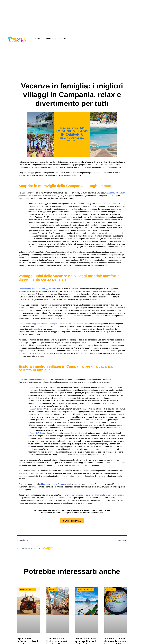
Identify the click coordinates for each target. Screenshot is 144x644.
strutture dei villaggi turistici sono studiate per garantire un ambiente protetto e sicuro (55, 324)
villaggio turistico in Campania (53, 484)
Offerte (64, 39)
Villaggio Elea (35, 409)
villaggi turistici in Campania (32, 379)
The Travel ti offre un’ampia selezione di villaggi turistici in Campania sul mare (92, 495)
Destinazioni (50, 39)
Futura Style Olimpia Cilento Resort (44, 433)
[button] (44, 548)
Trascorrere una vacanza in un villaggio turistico (38, 289)
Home (37, 39)
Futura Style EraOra (38, 387)
